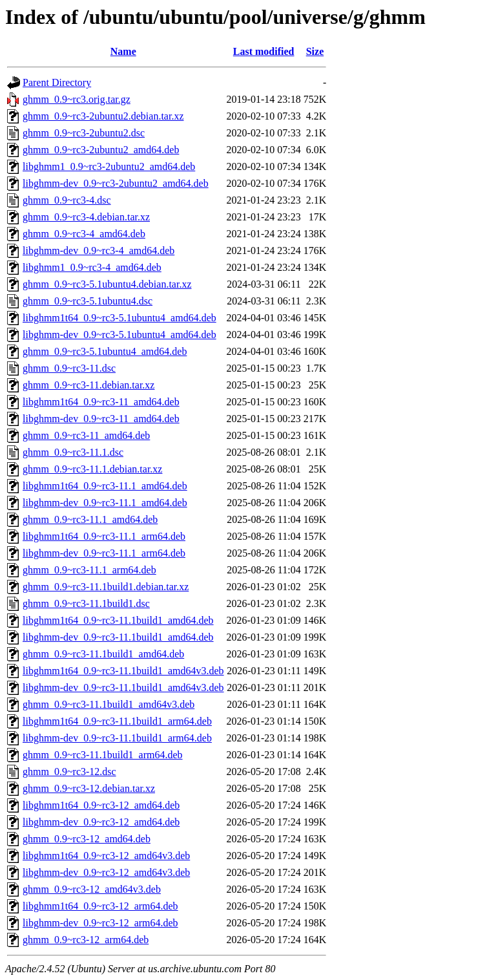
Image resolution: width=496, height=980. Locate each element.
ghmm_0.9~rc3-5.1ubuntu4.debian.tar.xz (107, 284)
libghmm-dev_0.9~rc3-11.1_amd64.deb (105, 503)
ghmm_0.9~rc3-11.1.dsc (73, 452)
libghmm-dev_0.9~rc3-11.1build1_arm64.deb (117, 738)
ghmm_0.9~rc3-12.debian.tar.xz (89, 788)
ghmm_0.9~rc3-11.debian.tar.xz (88, 385)
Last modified (264, 51)
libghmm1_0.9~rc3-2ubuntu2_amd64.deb (109, 166)
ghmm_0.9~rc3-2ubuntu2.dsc (84, 133)
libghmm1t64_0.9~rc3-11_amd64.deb (101, 402)
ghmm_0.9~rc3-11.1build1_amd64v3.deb (108, 704)
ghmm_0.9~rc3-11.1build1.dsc (86, 603)
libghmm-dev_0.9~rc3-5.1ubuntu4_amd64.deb (119, 335)
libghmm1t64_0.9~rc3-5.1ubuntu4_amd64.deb (119, 318)
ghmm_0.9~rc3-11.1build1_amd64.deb (103, 654)
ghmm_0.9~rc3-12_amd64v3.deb (92, 889)
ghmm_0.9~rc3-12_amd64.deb (87, 839)
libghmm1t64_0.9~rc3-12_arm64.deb (100, 906)
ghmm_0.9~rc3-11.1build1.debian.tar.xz (106, 587)
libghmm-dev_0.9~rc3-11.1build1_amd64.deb (118, 637)
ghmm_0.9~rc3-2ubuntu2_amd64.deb (101, 150)
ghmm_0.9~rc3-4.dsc (67, 200)
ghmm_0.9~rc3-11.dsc (69, 368)
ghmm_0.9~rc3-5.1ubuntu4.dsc (88, 301)
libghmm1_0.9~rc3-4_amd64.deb (92, 267)
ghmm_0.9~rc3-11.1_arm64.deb (89, 570)
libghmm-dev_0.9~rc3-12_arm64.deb (100, 923)
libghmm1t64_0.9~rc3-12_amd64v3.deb (106, 856)
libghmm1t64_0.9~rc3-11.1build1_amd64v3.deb (123, 671)
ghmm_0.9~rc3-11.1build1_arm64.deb (103, 755)
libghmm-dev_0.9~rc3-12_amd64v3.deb (106, 872)
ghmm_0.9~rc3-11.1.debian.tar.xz (92, 469)
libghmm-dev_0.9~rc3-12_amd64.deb (101, 822)
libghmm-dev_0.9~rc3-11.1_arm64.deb (104, 553)
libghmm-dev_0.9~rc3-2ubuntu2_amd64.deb (116, 183)
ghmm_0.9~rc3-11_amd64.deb (86, 435)
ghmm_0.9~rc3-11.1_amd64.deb (90, 519)
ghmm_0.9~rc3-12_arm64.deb (86, 940)
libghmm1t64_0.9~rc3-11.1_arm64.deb (104, 536)
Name (123, 51)
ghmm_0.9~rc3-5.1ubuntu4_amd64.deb (105, 351)
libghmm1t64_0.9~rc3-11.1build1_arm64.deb (117, 721)
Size (315, 51)
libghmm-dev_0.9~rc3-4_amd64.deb (98, 250)
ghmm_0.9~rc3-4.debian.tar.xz (86, 217)
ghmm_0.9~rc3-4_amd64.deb (84, 234)
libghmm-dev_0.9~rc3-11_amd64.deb (101, 419)
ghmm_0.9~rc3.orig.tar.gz (77, 99)
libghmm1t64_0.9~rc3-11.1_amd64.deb (105, 486)
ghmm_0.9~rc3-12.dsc (69, 772)
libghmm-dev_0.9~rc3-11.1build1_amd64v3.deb (123, 687)
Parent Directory (57, 82)
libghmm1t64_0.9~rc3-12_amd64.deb (101, 805)
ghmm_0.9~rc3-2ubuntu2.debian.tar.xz (103, 116)
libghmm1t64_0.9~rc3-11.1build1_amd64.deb (118, 620)
